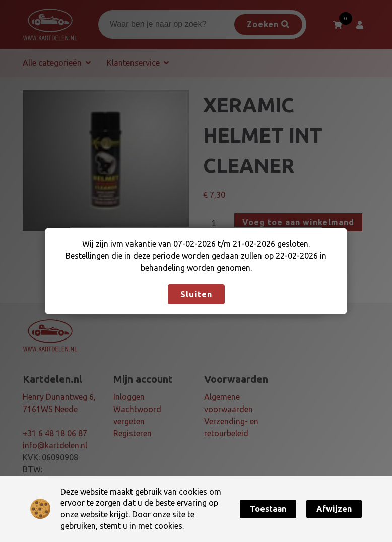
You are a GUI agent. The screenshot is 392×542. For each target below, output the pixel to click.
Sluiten (196, 294)
